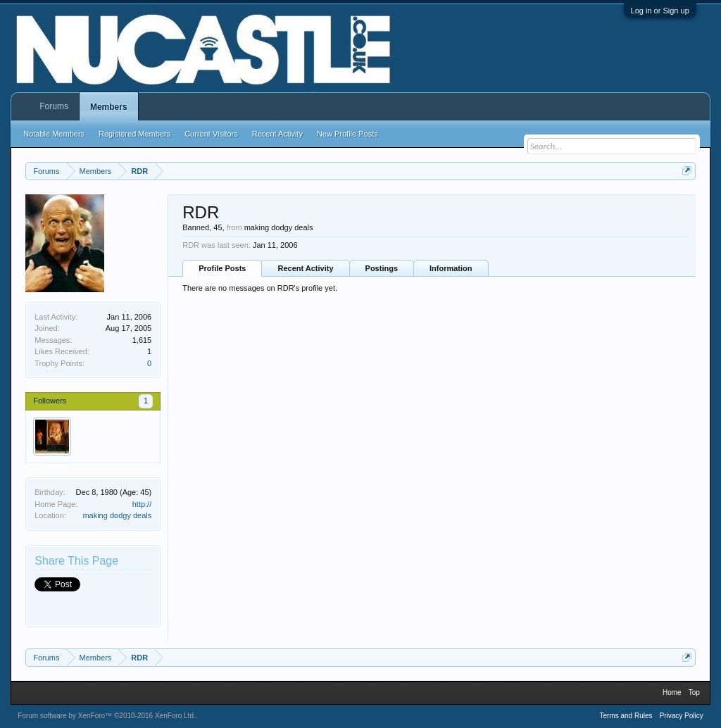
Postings (382, 268)
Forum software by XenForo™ (107, 716)
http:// (142, 504)
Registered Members (134, 134)
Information (451, 268)
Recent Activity (305, 268)
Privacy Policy (682, 716)
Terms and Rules (626, 716)
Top (694, 692)
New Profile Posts (347, 134)
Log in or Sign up (660, 11)
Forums (54, 106)
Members (109, 107)
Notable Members (54, 134)
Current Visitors (211, 134)
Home (672, 692)
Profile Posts (222, 268)
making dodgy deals (117, 515)
